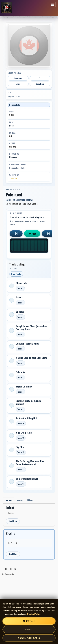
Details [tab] (9, 500)
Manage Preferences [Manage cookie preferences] (29, 638)
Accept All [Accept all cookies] (29, 621)
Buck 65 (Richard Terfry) (21, 200)
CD (11, 136)
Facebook (18, 78)
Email (18, 84)
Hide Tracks (16, 274)
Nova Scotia (32, 204)
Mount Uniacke (19, 204)
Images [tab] (20, 500)
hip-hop (13, 147)
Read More (13, 521)
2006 (12, 115)
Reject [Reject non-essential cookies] (29, 629)
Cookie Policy (34, 614)
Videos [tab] (30, 500)
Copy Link (40, 84)
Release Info (29, 105)
